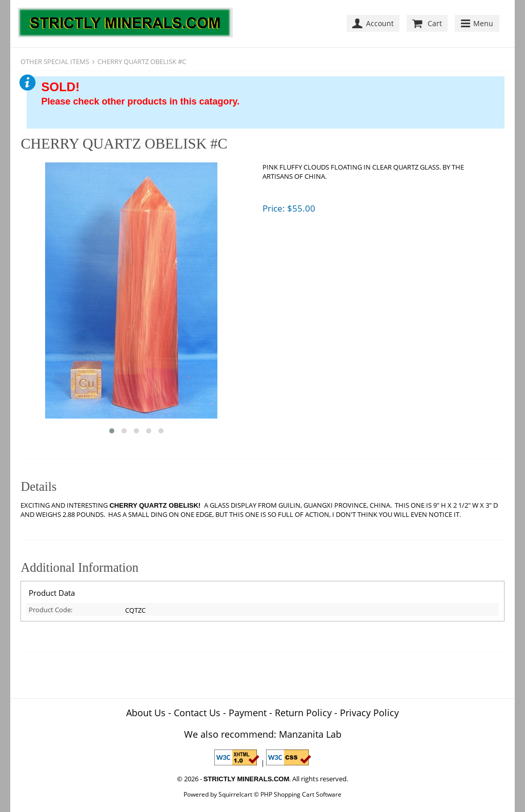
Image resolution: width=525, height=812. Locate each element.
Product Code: (51, 610)
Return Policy (303, 713)
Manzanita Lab (310, 734)
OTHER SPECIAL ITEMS (55, 61)
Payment (248, 713)
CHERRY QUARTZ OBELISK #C (142, 61)
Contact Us (197, 713)
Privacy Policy (369, 713)
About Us (146, 713)
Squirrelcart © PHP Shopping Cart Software (280, 794)
